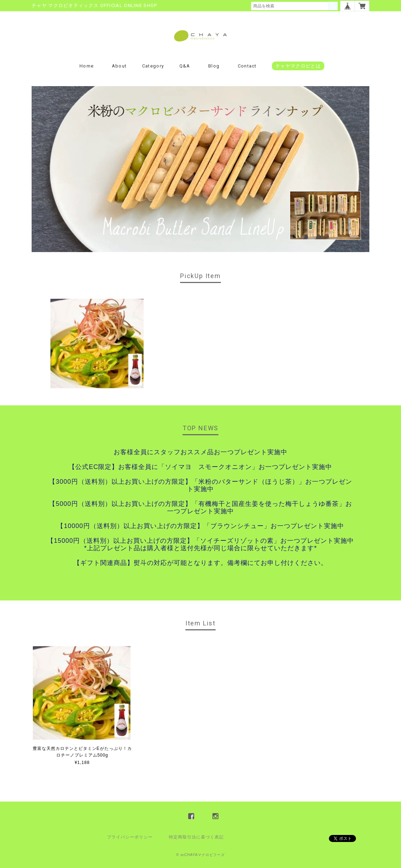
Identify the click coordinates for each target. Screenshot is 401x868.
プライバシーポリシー (130, 837)
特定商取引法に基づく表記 (196, 837)
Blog (214, 66)
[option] (97, 343)
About (119, 66)
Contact (247, 66)
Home (87, 66)
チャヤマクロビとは (298, 66)
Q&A (185, 66)
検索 (333, 6)
